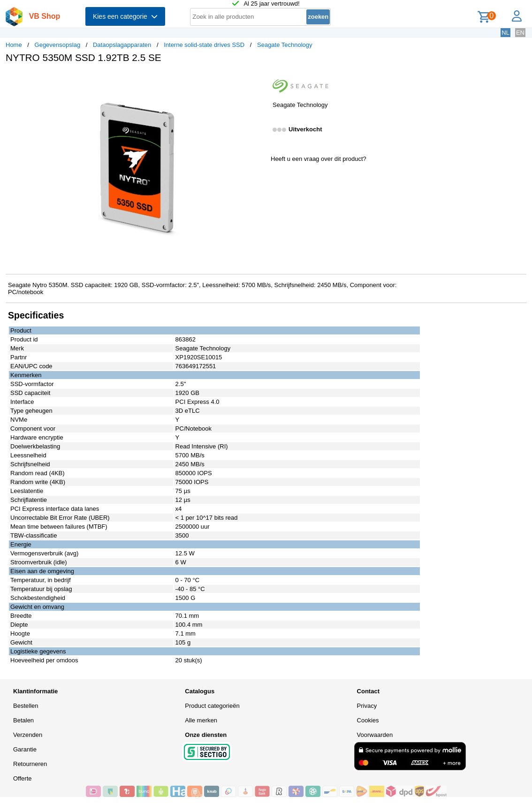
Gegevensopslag (58, 45)
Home (14, 45)
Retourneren (30, 764)
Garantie (25, 749)
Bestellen (26, 706)
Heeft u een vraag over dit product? (319, 159)
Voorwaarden (375, 735)
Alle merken (201, 720)
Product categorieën (212, 706)
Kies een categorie (125, 16)
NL (505, 33)
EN (520, 33)
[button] (258, 80)
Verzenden (28, 735)
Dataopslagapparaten (122, 45)
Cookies (368, 720)
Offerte (23, 778)
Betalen (23, 720)
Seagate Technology (285, 45)
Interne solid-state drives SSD (204, 45)
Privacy (367, 706)
